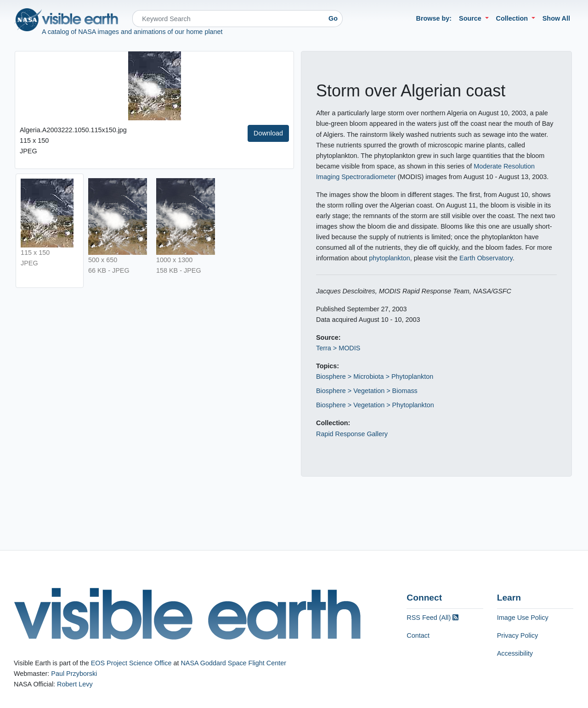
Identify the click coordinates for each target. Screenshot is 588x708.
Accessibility (515, 653)
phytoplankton (390, 258)
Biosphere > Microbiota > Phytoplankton (375, 376)
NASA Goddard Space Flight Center (233, 663)
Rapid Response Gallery (352, 434)
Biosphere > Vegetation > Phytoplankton (375, 405)
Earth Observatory (486, 258)
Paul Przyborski (74, 674)
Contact (418, 635)
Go (333, 18)
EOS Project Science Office (131, 663)
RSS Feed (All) (433, 618)
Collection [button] (513, 18)
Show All (556, 18)
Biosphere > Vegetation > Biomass (367, 391)
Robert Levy (75, 684)
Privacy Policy (518, 635)
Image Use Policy (523, 618)
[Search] (228, 19)
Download (268, 133)
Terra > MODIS (338, 348)
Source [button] (471, 18)
